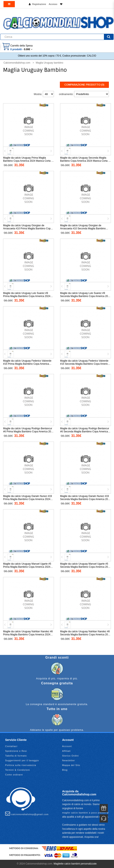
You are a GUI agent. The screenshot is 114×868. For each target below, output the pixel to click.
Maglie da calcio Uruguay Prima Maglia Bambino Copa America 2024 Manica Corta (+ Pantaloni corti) (28, 161)
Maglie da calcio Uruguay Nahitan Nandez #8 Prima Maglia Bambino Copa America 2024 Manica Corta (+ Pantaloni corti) (28, 635)
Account (67, 746)
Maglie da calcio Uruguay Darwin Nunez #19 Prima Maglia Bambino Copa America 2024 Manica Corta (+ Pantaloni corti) (27, 499)
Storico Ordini (70, 756)
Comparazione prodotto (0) (84, 85)
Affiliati (66, 751)
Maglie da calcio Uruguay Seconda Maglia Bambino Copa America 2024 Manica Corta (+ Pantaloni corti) (85, 161)
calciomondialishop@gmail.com (27, 813)
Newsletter (69, 760)
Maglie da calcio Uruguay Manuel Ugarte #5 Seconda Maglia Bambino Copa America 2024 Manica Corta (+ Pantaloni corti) (85, 567)
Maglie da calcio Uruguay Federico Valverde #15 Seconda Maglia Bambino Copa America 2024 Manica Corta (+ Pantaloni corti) (85, 364)
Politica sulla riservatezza (21, 765)
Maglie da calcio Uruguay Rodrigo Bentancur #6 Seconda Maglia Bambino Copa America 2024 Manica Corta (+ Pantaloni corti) (85, 432)
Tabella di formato (16, 756)
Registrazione (39, 4)
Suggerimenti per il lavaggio (22, 760)
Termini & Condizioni (17, 770)
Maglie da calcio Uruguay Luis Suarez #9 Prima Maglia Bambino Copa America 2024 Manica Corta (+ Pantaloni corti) (27, 296)
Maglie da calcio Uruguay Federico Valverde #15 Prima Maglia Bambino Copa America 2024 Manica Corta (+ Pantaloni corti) (27, 364)
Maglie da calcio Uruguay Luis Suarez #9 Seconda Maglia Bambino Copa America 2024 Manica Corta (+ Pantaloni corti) (85, 296)
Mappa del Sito (71, 765)
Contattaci (11, 746)
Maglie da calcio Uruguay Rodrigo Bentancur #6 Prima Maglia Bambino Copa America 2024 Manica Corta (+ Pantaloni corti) (28, 432)
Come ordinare (14, 775)
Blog (65, 770)
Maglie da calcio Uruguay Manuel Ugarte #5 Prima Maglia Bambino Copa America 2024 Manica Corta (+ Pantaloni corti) (27, 567)
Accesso (53, 4)
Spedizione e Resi (16, 751)
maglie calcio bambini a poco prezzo (84, 813)
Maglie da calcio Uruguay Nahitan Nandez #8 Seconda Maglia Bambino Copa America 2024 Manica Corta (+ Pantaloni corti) (85, 635)
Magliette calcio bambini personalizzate (75, 864)
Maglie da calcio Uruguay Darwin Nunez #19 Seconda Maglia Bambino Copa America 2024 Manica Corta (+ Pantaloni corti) (85, 499)
